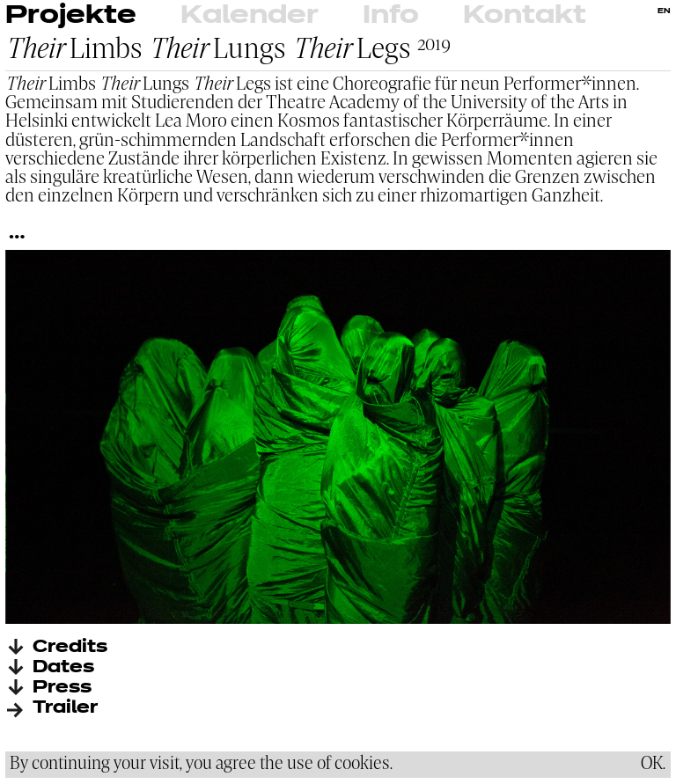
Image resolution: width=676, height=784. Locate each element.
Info (391, 16)
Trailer (65, 708)
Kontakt (525, 16)
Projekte (71, 16)
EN (664, 11)
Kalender (250, 16)
